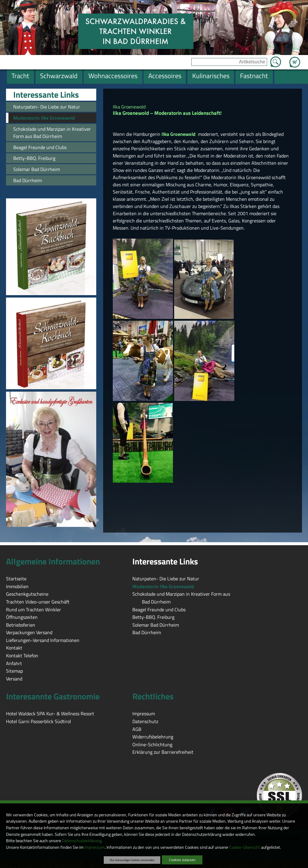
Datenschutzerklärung (82, 841)
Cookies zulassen (182, 860)
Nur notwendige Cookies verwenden (132, 860)
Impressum (95, 847)
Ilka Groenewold (129, 107)
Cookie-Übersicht (245, 847)
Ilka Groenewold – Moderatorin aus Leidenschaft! (168, 113)
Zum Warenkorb (295, 59)
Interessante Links (46, 95)
